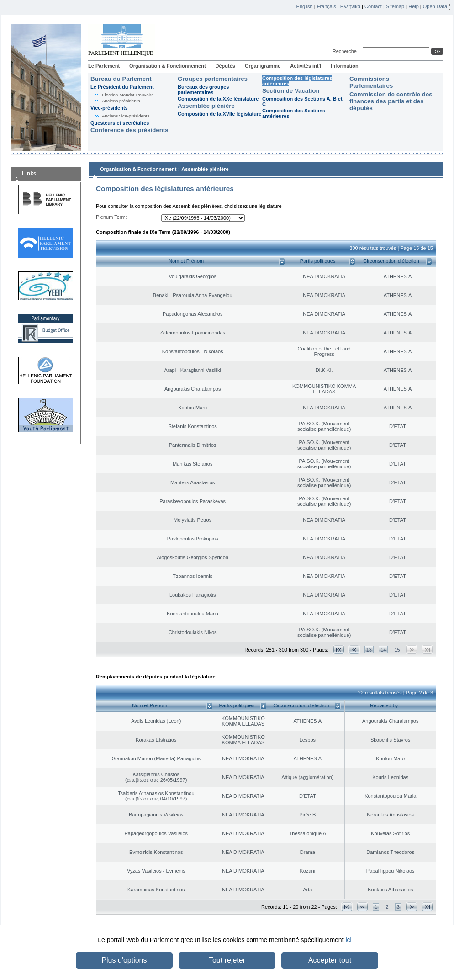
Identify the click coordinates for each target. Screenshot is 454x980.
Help (414, 6)
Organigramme (263, 66)
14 (383, 650)
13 (369, 650)
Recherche (346, 51)
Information (345, 66)
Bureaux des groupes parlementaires (203, 90)
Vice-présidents (109, 108)
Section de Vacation (291, 91)
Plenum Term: (111, 217)
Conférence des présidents (129, 130)
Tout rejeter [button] (227, 960)
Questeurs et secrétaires (120, 123)
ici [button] (348, 940)
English (305, 6)
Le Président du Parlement (122, 87)
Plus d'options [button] (124, 960)
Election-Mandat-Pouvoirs (128, 95)
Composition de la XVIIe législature (219, 114)
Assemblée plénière (206, 106)
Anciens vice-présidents (126, 116)
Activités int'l (306, 66)
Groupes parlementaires (213, 79)
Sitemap (395, 6)
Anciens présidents (121, 101)
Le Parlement (104, 66)
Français (327, 6)
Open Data (435, 6)
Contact (373, 6)
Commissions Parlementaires (371, 82)
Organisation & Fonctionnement (167, 66)
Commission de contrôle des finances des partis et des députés (391, 101)
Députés (225, 66)
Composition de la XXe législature (218, 99)
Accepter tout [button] (330, 960)
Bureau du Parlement (121, 79)
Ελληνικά (350, 6)
